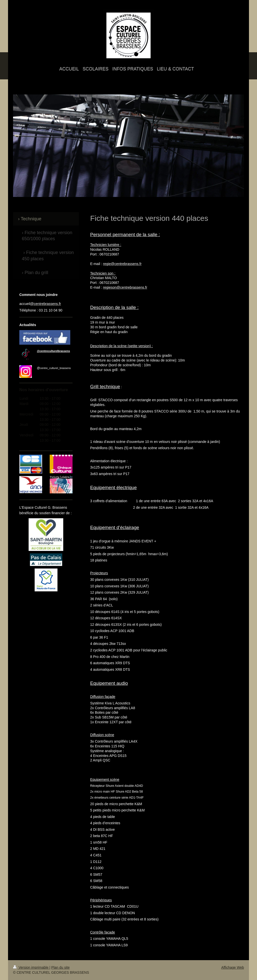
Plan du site (60, 967)
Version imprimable (31, 967)
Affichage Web (233, 967)
